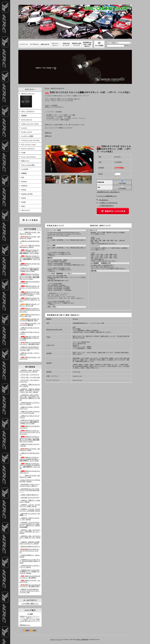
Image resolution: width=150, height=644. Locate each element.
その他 (23, 152)
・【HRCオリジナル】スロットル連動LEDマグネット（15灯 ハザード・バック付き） (30, 294)
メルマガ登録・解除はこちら (30, 604)
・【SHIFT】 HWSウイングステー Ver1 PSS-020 (29, 519)
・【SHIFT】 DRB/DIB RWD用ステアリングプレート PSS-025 (29, 543)
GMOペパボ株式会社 (82, 639)
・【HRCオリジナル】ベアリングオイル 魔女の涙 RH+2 (29, 320)
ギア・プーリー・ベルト (29, 144)
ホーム (47, 88)
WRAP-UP (24, 185)
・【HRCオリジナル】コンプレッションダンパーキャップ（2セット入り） (30, 310)
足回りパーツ (25, 161)
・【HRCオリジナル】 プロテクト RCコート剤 (29, 305)
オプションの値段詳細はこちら (108, 196)
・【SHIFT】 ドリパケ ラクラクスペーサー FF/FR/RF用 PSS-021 (30, 510)
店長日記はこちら (25, 625)
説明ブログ (48, 133)
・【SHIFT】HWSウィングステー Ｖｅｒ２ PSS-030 (30, 403)
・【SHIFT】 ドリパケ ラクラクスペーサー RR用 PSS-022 (30, 505)
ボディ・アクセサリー (28, 111)
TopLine (24, 198)
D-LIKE (24, 202)
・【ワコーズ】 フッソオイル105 (30, 377)
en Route (24, 190)
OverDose (24, 181)
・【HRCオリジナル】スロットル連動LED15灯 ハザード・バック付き (29, 338)
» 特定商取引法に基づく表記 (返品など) (108, 192)
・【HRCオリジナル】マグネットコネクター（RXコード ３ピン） (30, 300)
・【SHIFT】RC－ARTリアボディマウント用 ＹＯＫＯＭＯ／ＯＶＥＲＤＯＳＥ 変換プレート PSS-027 (30, 397)
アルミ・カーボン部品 (28, 165)
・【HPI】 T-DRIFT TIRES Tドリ (29, 495)
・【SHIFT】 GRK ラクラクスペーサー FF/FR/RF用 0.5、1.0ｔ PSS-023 (30, 531)
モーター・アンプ (27, 132)
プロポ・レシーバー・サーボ (30, 124)
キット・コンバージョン (29, 157)
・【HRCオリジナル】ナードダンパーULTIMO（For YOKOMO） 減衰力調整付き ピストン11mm (30, 258)
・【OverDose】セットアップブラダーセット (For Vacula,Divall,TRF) (29, 490)
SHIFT (23, 206)
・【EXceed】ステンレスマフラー (30, 497)
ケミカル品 (25, 169)
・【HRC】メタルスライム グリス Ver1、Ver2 (30, 315)
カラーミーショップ (56, 639)
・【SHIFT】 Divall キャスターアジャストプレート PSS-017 (30, 371)
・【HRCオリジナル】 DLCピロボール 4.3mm (30, 233)
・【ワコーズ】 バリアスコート (29, 375)
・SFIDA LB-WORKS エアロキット (30, 546)
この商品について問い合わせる (108, 203)
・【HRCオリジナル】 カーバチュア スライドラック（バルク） (29, 551)
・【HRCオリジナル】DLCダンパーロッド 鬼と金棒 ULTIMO (30, 586)
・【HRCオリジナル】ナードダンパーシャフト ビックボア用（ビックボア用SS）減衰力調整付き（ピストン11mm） (29, 439)
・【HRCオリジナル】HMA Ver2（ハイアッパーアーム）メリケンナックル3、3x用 (29, 349)
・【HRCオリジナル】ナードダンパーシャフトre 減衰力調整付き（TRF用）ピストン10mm (29, 270)
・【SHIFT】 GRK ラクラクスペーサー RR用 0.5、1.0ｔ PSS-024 (30, 538)
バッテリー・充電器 (27, 136)
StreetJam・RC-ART (27, 194)
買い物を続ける (104, 200)
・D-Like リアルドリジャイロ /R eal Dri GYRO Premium (30, 481)
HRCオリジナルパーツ (30, 100)
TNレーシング (26, 210)
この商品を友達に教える (106, 206)
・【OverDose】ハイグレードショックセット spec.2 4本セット (29, 485)
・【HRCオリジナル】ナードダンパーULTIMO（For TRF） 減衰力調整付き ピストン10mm (30, 252)
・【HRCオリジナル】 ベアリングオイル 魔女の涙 (30, 324)
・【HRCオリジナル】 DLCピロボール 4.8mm (30, 237)
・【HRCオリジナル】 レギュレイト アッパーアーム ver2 (30, 412)
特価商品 (24, 173)
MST (23, 177)
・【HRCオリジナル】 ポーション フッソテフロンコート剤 (29, 288)
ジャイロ (24, 128)
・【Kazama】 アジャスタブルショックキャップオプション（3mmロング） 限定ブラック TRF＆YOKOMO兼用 (30, 525)
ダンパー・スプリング (28, 148)
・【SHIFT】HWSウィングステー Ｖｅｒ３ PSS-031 (30, 566)
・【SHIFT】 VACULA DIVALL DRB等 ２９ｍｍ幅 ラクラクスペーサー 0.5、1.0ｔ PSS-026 (30, 391)
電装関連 (24, 115)
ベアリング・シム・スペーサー (31, 140)
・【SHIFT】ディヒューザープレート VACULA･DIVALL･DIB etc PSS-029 (30, 561)
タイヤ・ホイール (27, 120)
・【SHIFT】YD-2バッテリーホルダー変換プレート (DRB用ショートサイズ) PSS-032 (30, 572)
